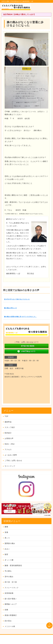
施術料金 (8, 422)
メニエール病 (10, 626)
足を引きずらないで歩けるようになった (17, 299)
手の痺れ (8, 571)
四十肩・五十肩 (11, 582)
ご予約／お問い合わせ (13, 461)
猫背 (6, 554)
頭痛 (6, 610)
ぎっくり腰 (9, 560)
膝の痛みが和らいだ (11, 308)
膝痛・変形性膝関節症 (13, 566)
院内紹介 (8, 433)
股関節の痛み (10, 543)
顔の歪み (8, 621)
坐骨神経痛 (9, 593)
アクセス (8, 450)
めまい (7, 549)
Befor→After (10, 444)
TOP (6, 416)
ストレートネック (12, 588)
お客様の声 (9, 438)
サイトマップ (10, 466)
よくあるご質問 (11, 455)
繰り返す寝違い (11, 599)
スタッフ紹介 (10, 427)
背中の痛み (9, 577)
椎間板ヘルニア (11, 604)
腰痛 (6, 527)
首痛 (6, 532)
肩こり (7, 538)
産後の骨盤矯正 (11, 615)
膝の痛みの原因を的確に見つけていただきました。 (20, 317)
